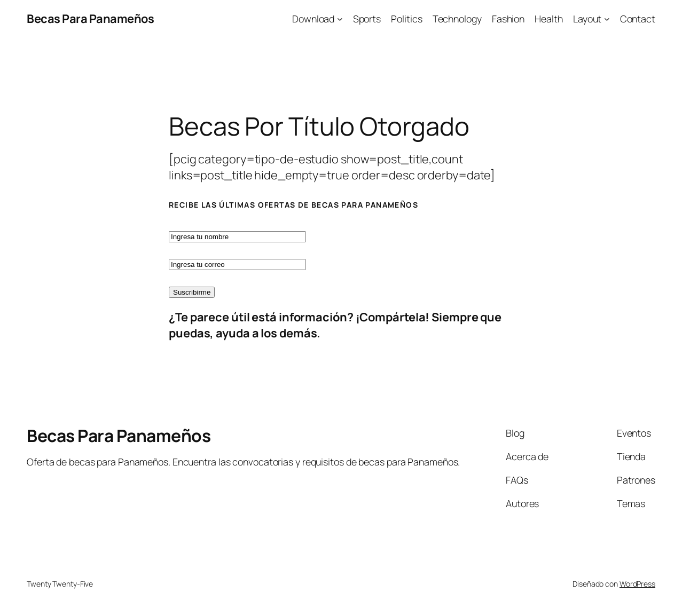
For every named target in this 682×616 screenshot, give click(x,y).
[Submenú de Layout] (607, 19)
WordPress (637, 584)
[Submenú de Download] (340, 19)
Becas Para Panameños (90, 19)
